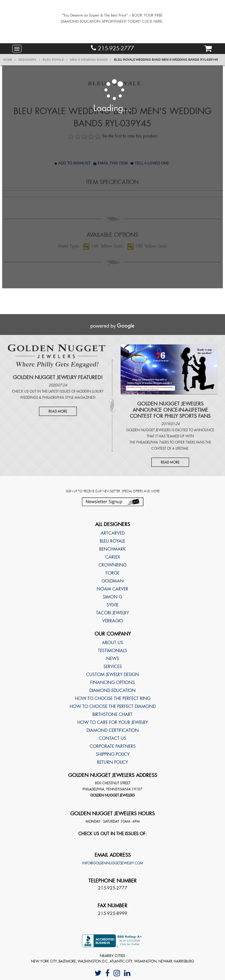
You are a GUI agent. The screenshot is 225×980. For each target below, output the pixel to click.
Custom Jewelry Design (113, 674)
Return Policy (112, 762)
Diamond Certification (113, 730)
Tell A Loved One (150, 163)
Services (113, 667)
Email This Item (111, 163)
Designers (29, 60)
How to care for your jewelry (113, 722)
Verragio (113, 621)
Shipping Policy (113, 754)
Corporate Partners (113, 746)
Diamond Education (112, 690)
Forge (112, 573)
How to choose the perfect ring (113, 698)
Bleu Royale (55, 60)
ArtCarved (113, 533)
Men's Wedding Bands (91, 60)
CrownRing (112, 565)
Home (10, 60)
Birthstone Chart (112, 714)
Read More (58, 411)
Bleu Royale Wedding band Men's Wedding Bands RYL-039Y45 (166, 60)
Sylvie (112, 605)
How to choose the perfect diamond (113, 706)
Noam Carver (112, 589)
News (113, 659)
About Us (112, 643)
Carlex (113, 557)
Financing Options (112, 682)
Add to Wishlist (72, 163)
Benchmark (112, 549)
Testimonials (112, 651)
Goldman (113, 581)
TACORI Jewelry (112, 613)
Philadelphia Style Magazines (68, 398)
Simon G (112, 597)
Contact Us (112, 738)
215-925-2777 (112, 48)
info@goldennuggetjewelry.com (113, 863)
